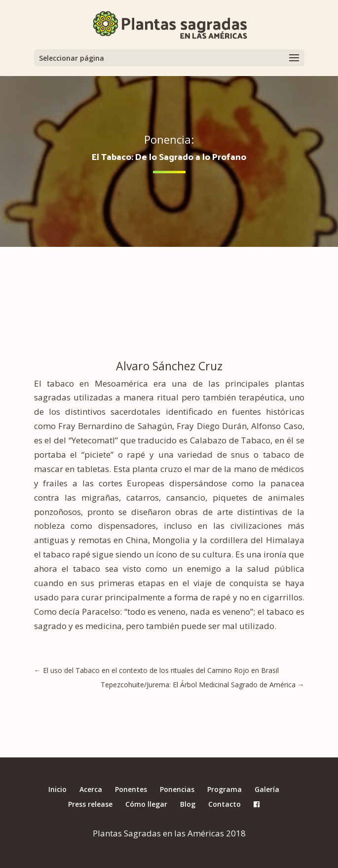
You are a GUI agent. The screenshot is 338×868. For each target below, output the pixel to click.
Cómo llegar (146, 804)
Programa (225, 789)
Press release (90, 804)
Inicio (57, 789)
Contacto (225, 804)
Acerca (91, 789)
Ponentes (131, 789)
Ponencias (177, 789)
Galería (267, 789)
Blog (188, 804)
